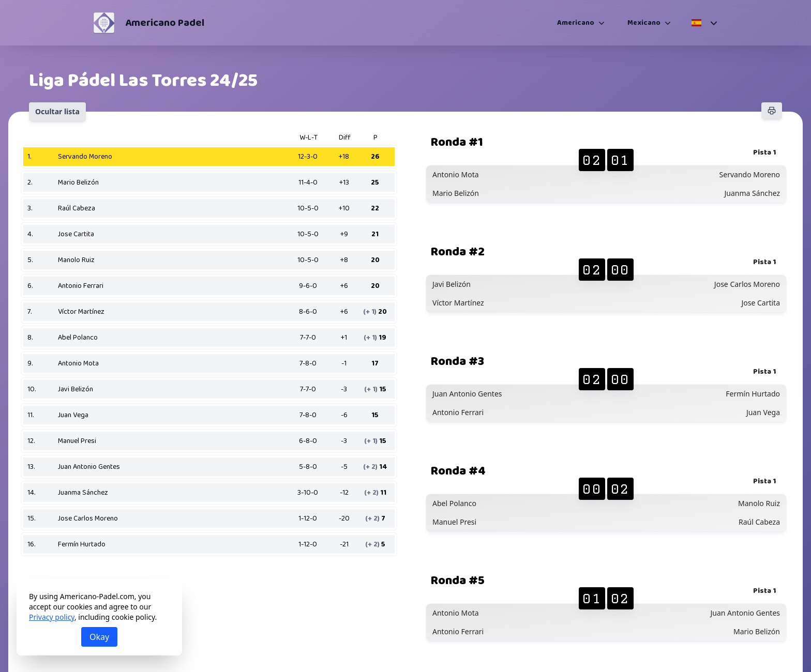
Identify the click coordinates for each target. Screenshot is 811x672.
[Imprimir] (772, 111)
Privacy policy (52, 617)
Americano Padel (165, 23)
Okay (99, 637)
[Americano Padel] (104, 23)
